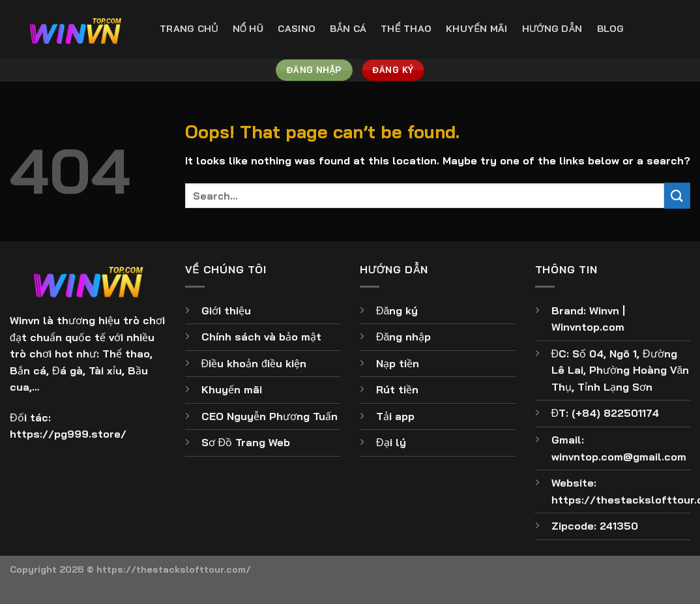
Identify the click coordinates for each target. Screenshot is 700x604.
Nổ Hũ (248, 29)
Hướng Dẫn (552, 29)
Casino (297, 29)
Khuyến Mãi (477, 29)
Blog (611, 29)
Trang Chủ (189, 29)
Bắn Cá (348, 29)
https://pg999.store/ (68, 434)
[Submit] (677, 195)
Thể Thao (406, 29)
